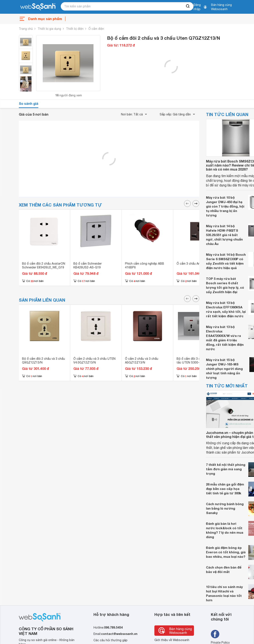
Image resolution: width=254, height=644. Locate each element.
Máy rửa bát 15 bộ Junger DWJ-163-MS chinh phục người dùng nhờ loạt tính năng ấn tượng (224, 369)
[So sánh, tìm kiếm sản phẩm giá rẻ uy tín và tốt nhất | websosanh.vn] (38, 7)
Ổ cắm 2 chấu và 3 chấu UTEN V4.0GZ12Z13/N (94, 361)
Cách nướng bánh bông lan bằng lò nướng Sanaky (225, 508)
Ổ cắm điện (96, 29)
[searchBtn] (188, 6)
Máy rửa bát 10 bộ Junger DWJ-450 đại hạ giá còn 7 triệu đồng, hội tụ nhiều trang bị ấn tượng (225, 206)
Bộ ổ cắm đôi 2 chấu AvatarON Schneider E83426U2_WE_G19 (44, 265)
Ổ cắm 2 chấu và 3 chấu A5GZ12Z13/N (142, 361)
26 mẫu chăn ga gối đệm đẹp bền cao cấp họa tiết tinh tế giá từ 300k (225, 489)
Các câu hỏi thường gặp (111, 640)
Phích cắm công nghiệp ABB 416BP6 (145, 265)
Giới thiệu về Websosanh (172, 640)
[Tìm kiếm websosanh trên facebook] (215, 634)
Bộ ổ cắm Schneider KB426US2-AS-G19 (88, 265)
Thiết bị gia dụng (49, 29)
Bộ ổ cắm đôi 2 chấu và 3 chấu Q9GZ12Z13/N (43, 361)
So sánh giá (29, 103)
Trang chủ (26, 29)
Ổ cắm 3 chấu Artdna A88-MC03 (199, 264)
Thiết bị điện (75, 29)
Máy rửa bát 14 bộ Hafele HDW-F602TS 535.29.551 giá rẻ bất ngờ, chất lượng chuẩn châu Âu (224, 235)
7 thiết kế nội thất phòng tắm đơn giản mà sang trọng (226, 469)
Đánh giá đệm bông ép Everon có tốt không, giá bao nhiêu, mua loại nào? (226, 552)
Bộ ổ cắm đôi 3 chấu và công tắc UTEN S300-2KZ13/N (197, 361)
